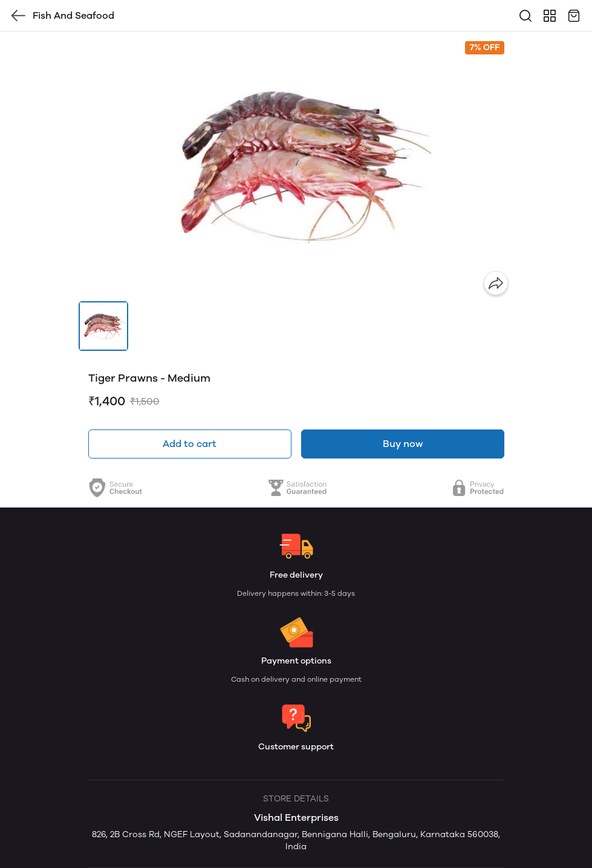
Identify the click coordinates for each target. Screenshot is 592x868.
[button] (103, 326)
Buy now (403, 444)
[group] (296, 166)
